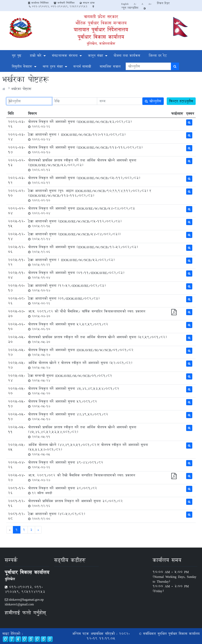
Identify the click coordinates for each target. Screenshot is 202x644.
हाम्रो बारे (36, 56)
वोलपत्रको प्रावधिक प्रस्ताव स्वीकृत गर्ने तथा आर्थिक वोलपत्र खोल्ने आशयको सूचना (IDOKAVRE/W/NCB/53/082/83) (82, 165)
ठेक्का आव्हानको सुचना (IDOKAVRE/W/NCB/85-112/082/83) (75, 224)
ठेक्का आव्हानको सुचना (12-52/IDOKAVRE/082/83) (67, 288)
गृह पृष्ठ (17, 56)
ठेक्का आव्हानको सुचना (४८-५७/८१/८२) (57, 516)
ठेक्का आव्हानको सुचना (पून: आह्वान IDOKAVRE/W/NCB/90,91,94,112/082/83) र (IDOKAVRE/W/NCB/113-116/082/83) (90, 195)
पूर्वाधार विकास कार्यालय (101, 37)
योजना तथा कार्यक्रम (127, 56)
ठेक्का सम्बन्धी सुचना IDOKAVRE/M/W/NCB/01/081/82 (70, 378)
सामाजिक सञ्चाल (110, 66)
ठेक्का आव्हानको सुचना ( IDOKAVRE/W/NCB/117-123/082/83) (77, 137)
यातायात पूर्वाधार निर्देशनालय (101, 30)
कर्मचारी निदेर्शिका (64, 3)
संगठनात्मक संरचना (65, 56)
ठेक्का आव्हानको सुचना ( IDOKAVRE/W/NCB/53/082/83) (71, 262)
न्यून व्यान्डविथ (130, 8)
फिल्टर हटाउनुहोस (181, 101)
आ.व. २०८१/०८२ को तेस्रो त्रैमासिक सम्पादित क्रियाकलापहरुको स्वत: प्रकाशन (82, 478)
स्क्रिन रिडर (163, 3)
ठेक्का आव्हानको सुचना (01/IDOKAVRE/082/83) (64, 301)
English (125, 4)
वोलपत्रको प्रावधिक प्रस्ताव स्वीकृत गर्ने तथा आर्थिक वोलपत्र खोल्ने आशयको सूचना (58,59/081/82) (97, 339)
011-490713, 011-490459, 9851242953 (58, 6)
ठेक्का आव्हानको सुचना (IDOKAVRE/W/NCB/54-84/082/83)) (74, 236)
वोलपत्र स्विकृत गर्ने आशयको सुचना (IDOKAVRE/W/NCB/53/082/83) (80, 124)
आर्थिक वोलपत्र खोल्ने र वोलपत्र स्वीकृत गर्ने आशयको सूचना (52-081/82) (80, 365)
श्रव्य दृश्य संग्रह (53, 66)
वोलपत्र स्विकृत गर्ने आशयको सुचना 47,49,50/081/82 (68, 417)
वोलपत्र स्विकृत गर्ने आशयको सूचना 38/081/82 (63, 490)
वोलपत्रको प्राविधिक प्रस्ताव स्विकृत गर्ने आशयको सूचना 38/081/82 (76, 503)
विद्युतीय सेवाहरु (22, 66)
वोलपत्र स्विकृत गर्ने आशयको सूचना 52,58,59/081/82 (68, 326)
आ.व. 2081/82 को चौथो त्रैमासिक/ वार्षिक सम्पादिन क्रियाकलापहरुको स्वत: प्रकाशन (87, 314)
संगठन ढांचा (87, 3)
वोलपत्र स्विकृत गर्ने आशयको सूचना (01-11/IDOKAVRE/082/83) (76, 275)
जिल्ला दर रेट (158, 56)
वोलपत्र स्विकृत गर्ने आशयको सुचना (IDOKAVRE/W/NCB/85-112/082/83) (84, 180)
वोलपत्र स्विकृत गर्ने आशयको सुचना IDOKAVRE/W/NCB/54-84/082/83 (81, 211)
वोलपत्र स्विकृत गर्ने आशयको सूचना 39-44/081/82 (66, 465)
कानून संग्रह (96, 56)
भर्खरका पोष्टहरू (21, 89)
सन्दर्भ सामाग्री (82, 66)
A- (135, 4)
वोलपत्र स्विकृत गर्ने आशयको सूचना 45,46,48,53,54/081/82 (74, 391)
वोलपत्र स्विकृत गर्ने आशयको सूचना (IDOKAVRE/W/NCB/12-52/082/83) (83, 249)
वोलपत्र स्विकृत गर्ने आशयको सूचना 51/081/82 (63, 404)
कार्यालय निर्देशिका (38, 3)
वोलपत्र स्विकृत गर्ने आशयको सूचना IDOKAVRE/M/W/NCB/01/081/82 (81, 352)
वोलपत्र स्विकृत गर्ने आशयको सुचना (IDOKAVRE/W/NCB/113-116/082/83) (85, 150)
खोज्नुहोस (153, 101)
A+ (150, 4)
